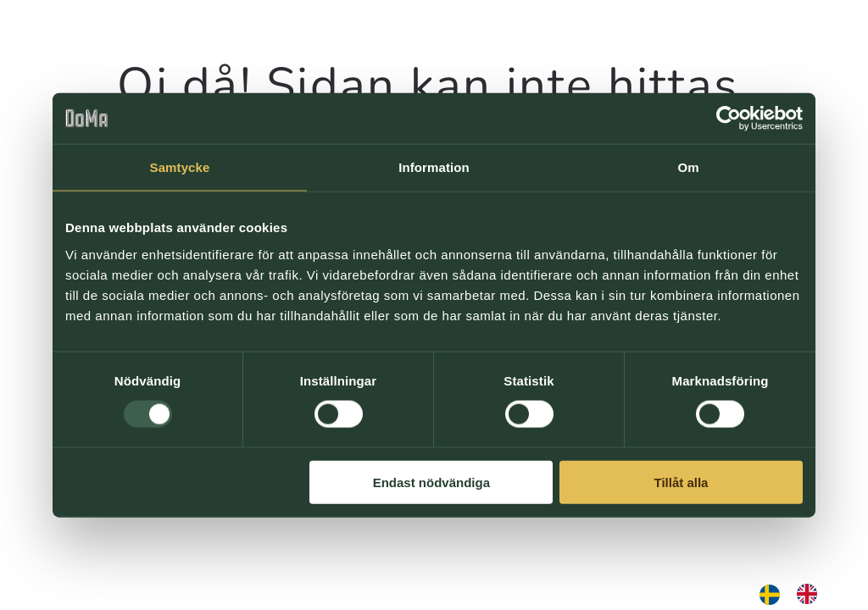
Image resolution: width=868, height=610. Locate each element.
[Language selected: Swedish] (797, 594)
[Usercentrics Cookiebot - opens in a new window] (729, 119)
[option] (811, 594)
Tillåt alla (681, 482)
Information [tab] (434, 167)
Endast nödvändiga (431, 482)
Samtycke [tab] (180, 167)
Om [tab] (688, 167)
